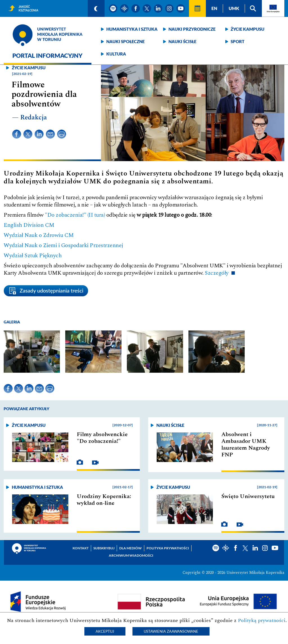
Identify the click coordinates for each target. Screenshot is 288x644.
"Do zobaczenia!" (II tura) (75, 215)
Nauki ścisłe (182, 41)
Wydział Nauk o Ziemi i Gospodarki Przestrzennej (63, 245)
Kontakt (81, 548)
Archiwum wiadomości (131, 555)
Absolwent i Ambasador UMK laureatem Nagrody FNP (246, 445)
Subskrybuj (104, 548)
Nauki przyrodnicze (192, 29)
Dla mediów (130, 548)
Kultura (116, 54)
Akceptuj (105, 631)
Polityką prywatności (262, 620)
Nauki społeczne (125, 41)
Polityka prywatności (168, 548)
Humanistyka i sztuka (132, 29)
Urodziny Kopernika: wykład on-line (104, 500)
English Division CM (29, 225)
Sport (238, 41)
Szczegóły (217, 273)
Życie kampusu (247, 29)
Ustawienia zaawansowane (171, 631)
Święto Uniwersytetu (248, 496)
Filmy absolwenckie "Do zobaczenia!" (102, 438)
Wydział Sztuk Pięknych (33, 256)
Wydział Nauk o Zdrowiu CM (39, 235)
